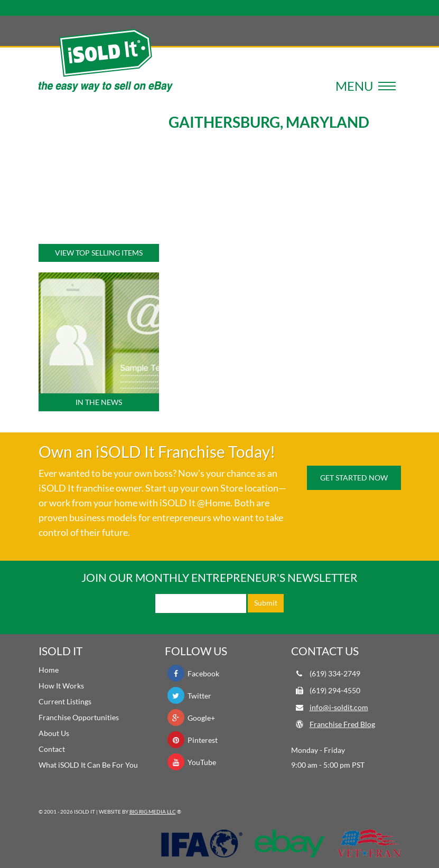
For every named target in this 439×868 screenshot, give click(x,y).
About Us (54, 733)
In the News (99, 402)
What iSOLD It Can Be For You (88, 765)
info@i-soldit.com (339, 707)
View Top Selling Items (99, 253)
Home (49, 670)
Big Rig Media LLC (153, 812)
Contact (52, 749)
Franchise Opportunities (79, 717)
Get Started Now (354, 478)
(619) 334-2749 (335, 673)
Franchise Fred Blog (342, 724)
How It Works (61, 686)
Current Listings (65, 701)
